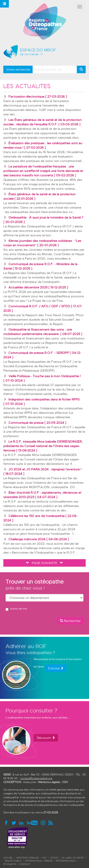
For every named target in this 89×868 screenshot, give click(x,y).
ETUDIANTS (10, 864)
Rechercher (70, 621)
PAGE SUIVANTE (44, 563)
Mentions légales (27, 858)
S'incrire (56, 668)
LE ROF (54, 858)
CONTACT (25, 864)
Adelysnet (30, 782)
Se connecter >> (32, 54)
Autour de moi (16, 609)
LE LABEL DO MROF (73, 858)
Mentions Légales (49, 782)
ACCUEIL (8, 858)
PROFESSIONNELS (66, 861)
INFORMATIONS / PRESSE (39, 861)
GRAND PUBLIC (13, 861)
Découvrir (46, 738)
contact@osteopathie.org (36, 778)
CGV (65, 782)
